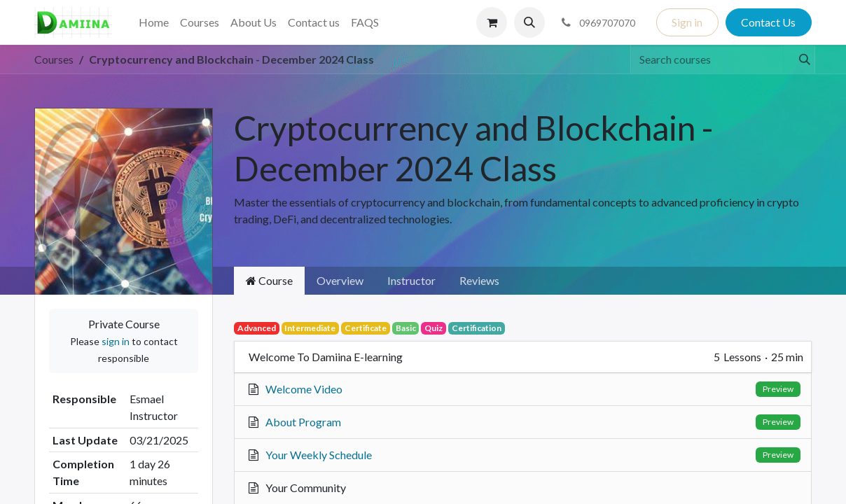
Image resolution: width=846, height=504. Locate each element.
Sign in (687, 22)
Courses (54, 59)
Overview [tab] (340, 280)
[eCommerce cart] (492, 22)
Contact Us (768, 22)
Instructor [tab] (411, 280)
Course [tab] (269, 280)
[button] (529, 22)
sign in (116, 341)
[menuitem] (154, 22)
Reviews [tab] (479, 280)
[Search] (799, 59)
